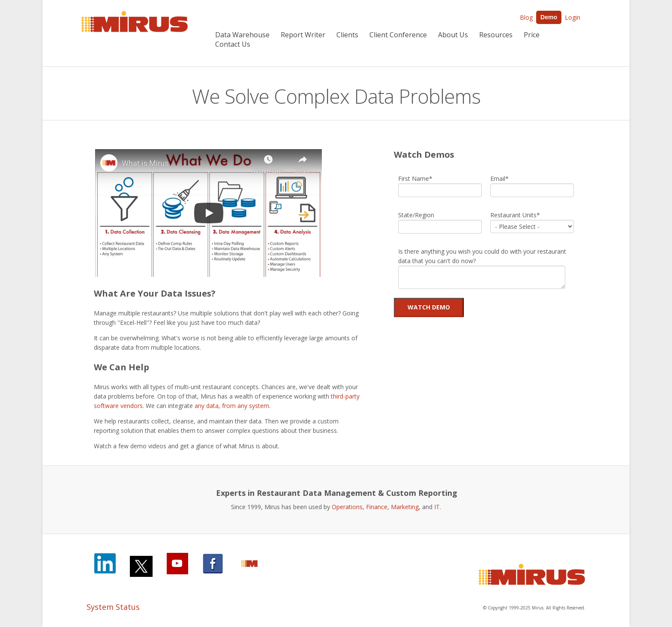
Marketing (405, 507)
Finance (377, 507)
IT (437, 507)
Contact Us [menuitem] (233, 44)
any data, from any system (232, 406)
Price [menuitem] (532, 35)
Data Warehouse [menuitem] (242, 35)
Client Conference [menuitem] (398, 35)
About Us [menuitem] (453, 35)
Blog (526, 17)
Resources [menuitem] (496, 35)
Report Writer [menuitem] (303, 35)
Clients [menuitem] (347, 35)
